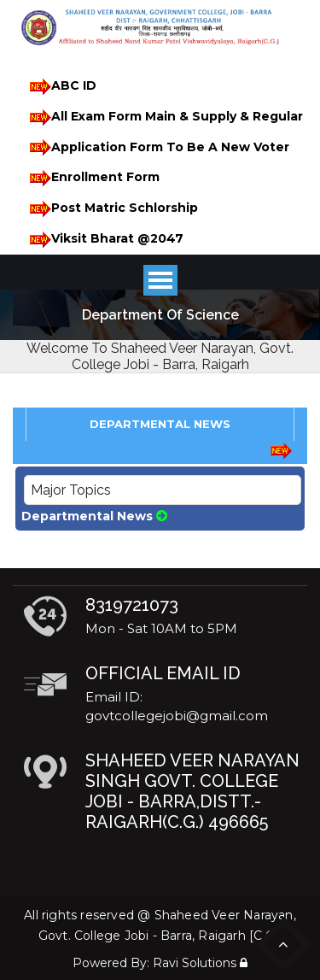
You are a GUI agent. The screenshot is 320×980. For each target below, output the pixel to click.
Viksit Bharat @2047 (104, 240)
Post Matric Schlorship (111, 209)
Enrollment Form (92, 178)
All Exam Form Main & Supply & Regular (163, 117)
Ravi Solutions (195, 963)
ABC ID (60, 87)
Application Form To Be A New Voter (157, 147)
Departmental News (94, 516)
